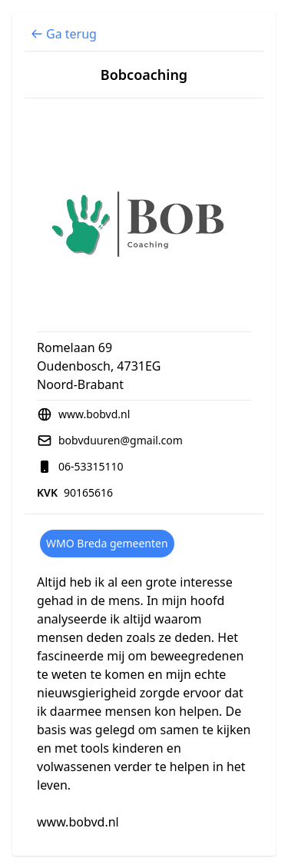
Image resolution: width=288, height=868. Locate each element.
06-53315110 (91, 466)
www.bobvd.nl (94, 414)
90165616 (88, 492)
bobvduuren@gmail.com (121, 440)
